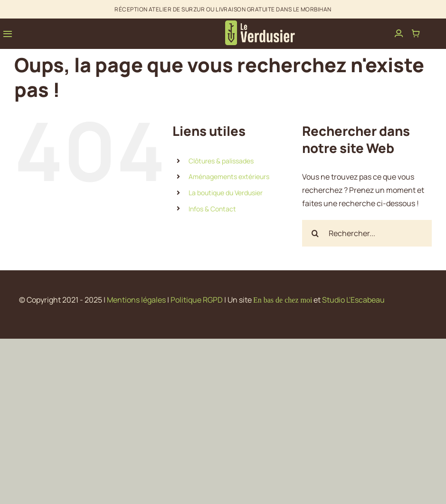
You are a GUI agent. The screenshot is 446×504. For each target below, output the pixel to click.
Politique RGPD (197, 300)
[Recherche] (315, 233)
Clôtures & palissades (221, 161)
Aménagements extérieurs (229, 176)
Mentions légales (136, 300)
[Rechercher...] (367, 233)
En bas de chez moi (283, 300)
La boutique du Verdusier (226, 193)
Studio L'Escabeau (353, 300)
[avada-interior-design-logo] (261, 24)
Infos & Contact (212, 209)
